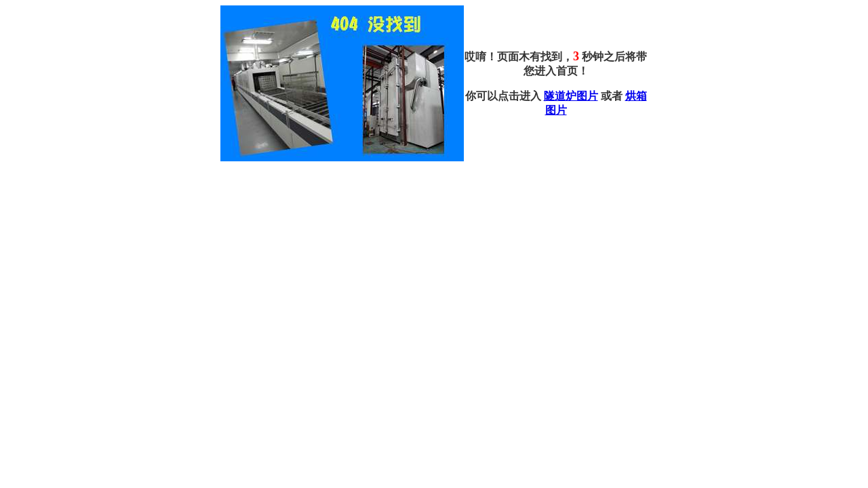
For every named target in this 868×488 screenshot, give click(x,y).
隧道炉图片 (571, 96)
